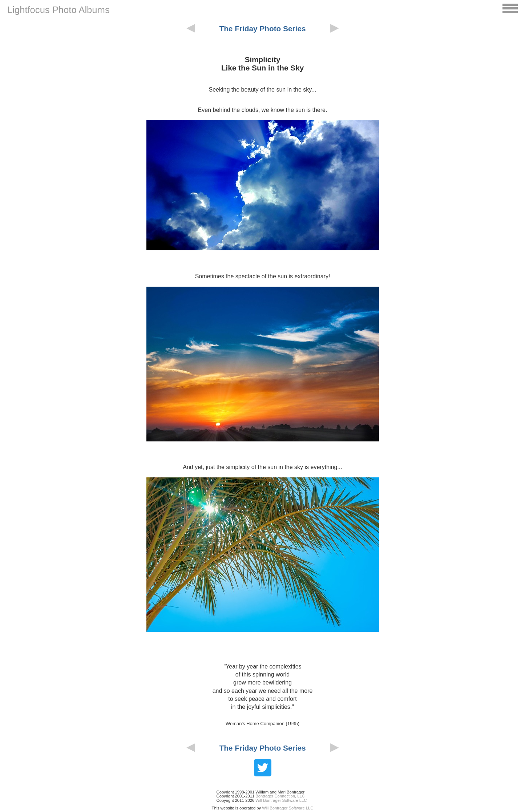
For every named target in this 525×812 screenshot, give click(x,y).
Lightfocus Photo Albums (58, 10)
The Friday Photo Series (262, 29)
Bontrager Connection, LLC (280, 796)
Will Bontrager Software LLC (281, 800)
